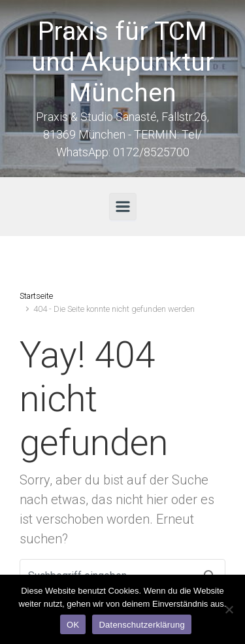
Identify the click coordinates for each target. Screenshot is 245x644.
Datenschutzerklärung (141, 625)
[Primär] (123, 207)
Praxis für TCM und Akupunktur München (123, 62)
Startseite (36, 296)
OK (73, 625)
